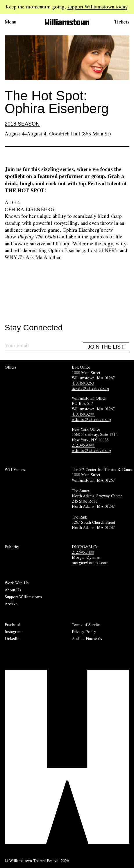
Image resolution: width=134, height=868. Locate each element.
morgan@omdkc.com (90, 563)
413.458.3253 (83, 383)
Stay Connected (34, 328)
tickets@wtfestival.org (91, 388)
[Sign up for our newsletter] (44, 346)
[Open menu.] (19, 22)
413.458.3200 (83, 414)
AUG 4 (12, 202)
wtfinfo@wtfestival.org (92, 419)
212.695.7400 (83, 552)
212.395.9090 (83, 445)
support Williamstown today (97, 7)
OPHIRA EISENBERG (30, 209)
